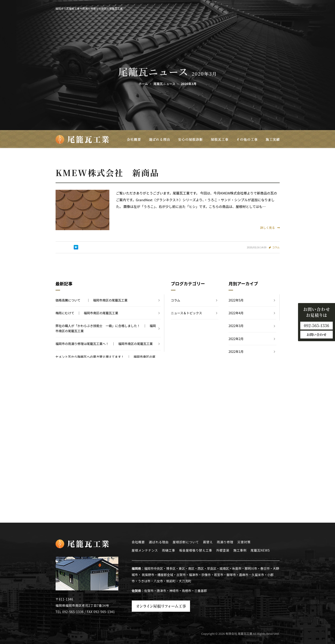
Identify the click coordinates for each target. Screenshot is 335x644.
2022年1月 (236, 351)
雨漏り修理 (225, 542)
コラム (276, 247)
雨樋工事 (169, 550)
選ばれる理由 (159, 542)
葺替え (208, 542)
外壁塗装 (223, 550)
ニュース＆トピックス (187, 313)
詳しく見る (270, 228)
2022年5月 (236, 300)
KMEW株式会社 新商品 (107, 172)
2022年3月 (236, 326)
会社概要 (138, 542)
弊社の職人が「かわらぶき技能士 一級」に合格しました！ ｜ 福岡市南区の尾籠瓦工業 (106, 328)
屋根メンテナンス (145, 550)
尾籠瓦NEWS (260, 550)
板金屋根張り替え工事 (196, 550)
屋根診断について (186, 542)
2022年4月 (236, 313)
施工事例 (240, 550)
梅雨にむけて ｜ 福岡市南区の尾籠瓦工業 (87, 313)
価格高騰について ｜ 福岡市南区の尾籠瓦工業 (92, 300)
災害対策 (244, 542)
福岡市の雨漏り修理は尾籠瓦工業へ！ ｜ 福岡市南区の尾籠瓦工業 (104, 344)
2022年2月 (236, 339)
